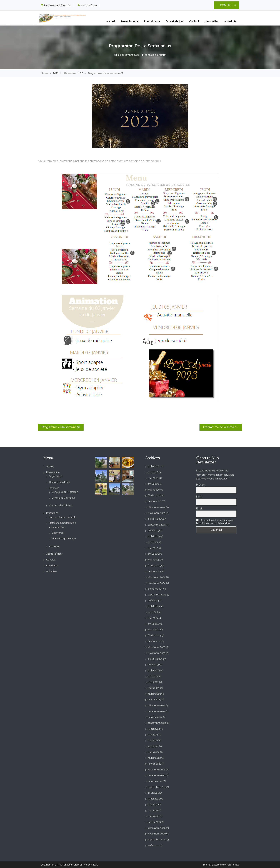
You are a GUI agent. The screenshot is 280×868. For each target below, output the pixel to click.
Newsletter (212, 21)
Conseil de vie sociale (63, 498)
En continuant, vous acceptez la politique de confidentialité (215, 522)
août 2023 (153, 664)
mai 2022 (153, 740)
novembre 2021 (157, 775)
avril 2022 (153, 746)
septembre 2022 (157, 723)
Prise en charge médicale (63, 517)
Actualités (230, 21)
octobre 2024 (155, 589)
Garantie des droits (59, 482)
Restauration (58, 527)
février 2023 (154, 694)
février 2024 (154, 635)
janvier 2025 (155, 571)
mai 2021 (153, 810)
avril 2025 (153, 554)
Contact (194, 21)
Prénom (201, 485)
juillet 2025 (154, 536)
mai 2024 (153, 618)
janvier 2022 (155, 764)
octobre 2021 (155, 781)
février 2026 (155, 495)
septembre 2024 (157, 595)
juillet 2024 (154, 606)
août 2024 (153, 600)
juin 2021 (153, 804)
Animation (55, 546)
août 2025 (153, 531)
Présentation (130, 21)
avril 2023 (153, 682)
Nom (199, 497)
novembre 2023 (157, 653)
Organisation (56, 476)
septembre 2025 (157, 525)
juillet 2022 (154, 729)
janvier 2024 (155, 641)
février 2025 (154, 565)
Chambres (57, 533)
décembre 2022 (157, 705)
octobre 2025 (155, 519)
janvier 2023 (155, 699)
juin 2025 (153, 542)
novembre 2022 (157, 711)
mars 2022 (154, 752)
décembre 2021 (157, 770)
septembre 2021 (157, 787)
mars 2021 (154, 816)
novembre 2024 (157, 583)
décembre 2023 (157, 647)
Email (199, 509)
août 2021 (153, 793)
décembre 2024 (157, 577)
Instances (54, 488)
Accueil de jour (175, 21)
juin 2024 (153, 612)
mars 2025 (154, 560)
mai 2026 (153, 478)
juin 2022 (153, 735)
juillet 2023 (154, 670)
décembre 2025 (157, 507)
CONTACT (226, 5)
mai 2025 (153, 548)
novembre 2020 (157, 834)
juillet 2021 (154, 799)
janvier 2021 (154, 822)
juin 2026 (153, 472)
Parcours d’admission (61, 505)
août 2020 (154, 845)
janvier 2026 (155, 501)
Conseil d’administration (65, 492)
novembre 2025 (157, 513)
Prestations (152, 21)
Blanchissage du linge (64, 539)
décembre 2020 (157, 828)
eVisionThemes (231, 865)
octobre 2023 (155, 659)
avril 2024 (153, 624)
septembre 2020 (157, 839)
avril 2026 (153, 484)
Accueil (111, 21)
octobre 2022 (155, 717)
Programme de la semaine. (221, 427)
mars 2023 (154, 688)
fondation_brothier (156, 55)
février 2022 (154, 758)
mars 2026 (154, 490)
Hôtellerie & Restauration (62, 523)
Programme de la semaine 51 (61, 427)
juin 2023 (153, 676)
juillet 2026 (154, 466)
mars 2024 (154, 630)
